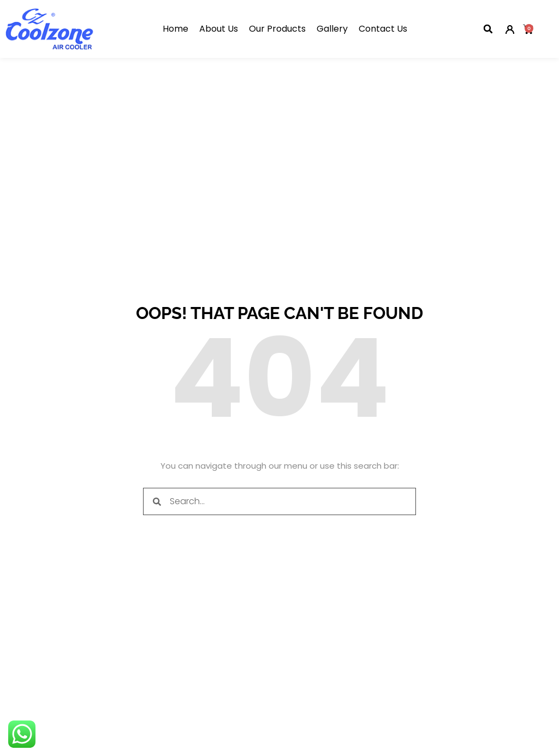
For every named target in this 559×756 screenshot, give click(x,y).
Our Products (277, 29)
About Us (219, 29)
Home (176, 29)
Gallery (332, 29)
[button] (488, 29)
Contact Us (383, 29)
